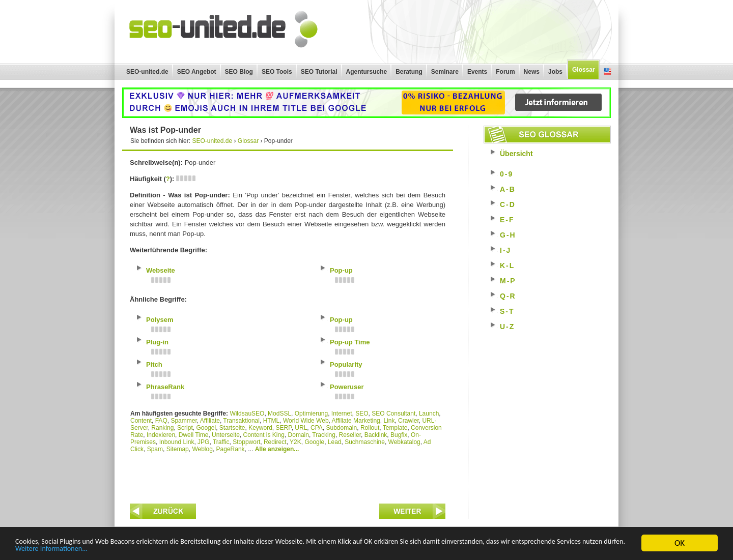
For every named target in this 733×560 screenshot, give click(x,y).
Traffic (221, 442)
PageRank (231, 449)
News (532, 72)
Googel (206, 428)
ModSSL (279, 414)
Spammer (184, 421)
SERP (284, 428)
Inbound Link (177, 442)
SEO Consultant (393, 414)
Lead (335, 442)
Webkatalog (404, 442)
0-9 (506, 174)
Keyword (260, 428)
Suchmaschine (365, 442)
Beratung (409, 72)
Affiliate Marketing (356, 421)
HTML (272, 421)
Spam (155, 449)
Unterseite (226, 435)
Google (314, 442)
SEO (362, 414)
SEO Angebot (197, 72)
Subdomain (342, 428)
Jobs (555, 72)
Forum (505, 72)
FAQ (161, 421)
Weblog (202, 449)
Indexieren (161, 435)
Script (185, 428)
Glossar (584, 70)
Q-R (508, 296)
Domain (299, 435)
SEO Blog (239, 72)
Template (395, 428)
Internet (342, 414)
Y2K (295, 442)
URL (301, 428)
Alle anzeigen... (277, 449)
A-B (508, 189)
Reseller (350, 435)
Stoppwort (246, 442)
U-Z (507, 327)
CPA (317, 428)
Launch (429, 414)
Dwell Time (194, 435)
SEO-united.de (147, 72)
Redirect (275, 442)
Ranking (162, 428)
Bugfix (399, 435)
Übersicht (516, 154)
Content (141, 421)
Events (477, 72)
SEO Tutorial (319, 72)
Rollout (370, 428)
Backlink (376, 435)
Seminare (445, 72)
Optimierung (311, 414)
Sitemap (178, 449)
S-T (507, 311)
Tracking (324, 435)
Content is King (263, 435)
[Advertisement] (288, 476)
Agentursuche (367, 72)
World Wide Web (306, 421)
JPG (203, 442)
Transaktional (241, 421)
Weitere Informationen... (198, 549)
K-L (507, 266)
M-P (508, 281)
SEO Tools (277, 72)
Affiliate (210, 421)
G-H (508, 235)
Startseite (232, 428)
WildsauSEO (247, 414)
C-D (508, 204)
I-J (505, 250)
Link (389, 421)
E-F (507, 220)
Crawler (408, 421)
